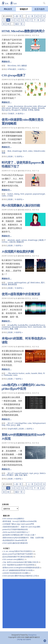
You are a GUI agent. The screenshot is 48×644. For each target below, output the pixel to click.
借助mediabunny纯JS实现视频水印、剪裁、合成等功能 (23, 538)
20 (43, 20)
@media (41, 108)
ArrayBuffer (12, 325)
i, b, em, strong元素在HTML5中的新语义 (18, 551)
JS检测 (41, 240)
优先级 (24, 110)
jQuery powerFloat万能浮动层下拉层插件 (18, 554)
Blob (9, 151)
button (10, 194)
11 (4, 20)
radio (4, 196)
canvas (24, 240)
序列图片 (10, 475)
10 (44, 16)
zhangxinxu (32, 635)
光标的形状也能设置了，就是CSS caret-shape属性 (22, 527)
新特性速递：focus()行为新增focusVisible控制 (20, 521)
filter (8, 425)
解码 (25, 475)
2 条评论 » (30, 429)
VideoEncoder (39, 151)
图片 (43, 283)
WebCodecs (35, 283)
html (22, 194)
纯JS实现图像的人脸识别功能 (21, 205)
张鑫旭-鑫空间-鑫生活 (9, 3)
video (30, 151)
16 (26, 20)
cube (30, 423)
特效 (21, 475)
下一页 (36, 20)
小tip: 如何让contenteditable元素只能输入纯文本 (20, 562)
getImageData (20, 283)
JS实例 (10, 156)
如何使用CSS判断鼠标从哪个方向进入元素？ (19, 535)
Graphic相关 (13, 429)
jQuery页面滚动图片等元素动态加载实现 (18, 557)
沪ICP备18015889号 (24, 640)
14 (17, 20)
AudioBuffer (23, 325)
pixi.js (13, 425)
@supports (16, 110)
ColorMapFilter (20, 423)
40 (8, 24)
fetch (25, 151)
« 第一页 (18, 16)
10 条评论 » (19, 199)
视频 (3, 153)
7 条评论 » (19, 379)
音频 (16, 329)
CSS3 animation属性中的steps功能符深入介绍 (20, 576)
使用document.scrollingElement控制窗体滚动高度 (21, 568)
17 (30, 20)
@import (16, 108)
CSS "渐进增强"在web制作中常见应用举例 (18, 565)
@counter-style (31, 106)
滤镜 (18, 425)
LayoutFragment (21, 473)
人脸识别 (12, 242)
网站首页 (8, 9)
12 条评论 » (19, 156)
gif (28, 283)
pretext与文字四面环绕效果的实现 (15, 529)
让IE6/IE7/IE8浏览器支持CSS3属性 (16, 573)
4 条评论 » (22, 69)
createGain (6, 327)
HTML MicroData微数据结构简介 (23, 31)
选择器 (37, 110)
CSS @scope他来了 (14, 75)
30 (4, 24)
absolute (11, 240)
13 (13, 20)
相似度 (4, 284)
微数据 (24, 66)
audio (28, 373)
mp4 (31, 473)
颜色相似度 (12, 284)
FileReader (8, 375)
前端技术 (24, 9)
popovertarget (39, 194)
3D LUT (10, 423)
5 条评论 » (19, 245)
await (18, 240)
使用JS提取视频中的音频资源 (21, 294)
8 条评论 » (20, 113)
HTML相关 (12, 69)
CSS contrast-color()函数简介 (14, 519)
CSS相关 (11, 113)
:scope (10, 106)
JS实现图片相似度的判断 (18, 252)
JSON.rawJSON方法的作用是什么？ (16, 532)
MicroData (12, 66)
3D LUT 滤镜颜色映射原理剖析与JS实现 (18, 570)
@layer (34, 108)
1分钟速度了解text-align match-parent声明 (18, 524)
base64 (34, 373)
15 (21, 20)
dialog (17, 194)
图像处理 (20, 242)
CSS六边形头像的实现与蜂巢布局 (15, 543)
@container (18, 106)
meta (15, 375)
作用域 (31, 110)
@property (6, 110)
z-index (10, 196)
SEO (19, 66)
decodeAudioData (19, 327)
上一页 (31, 16)
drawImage (17, 151)
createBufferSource (37, 325)
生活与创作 (40, 9)
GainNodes (38, 327)
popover (29, 194)
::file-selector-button (16, 373)
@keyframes (25, 108)
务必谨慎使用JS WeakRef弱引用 (15, 540)
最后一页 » (20, 24)
